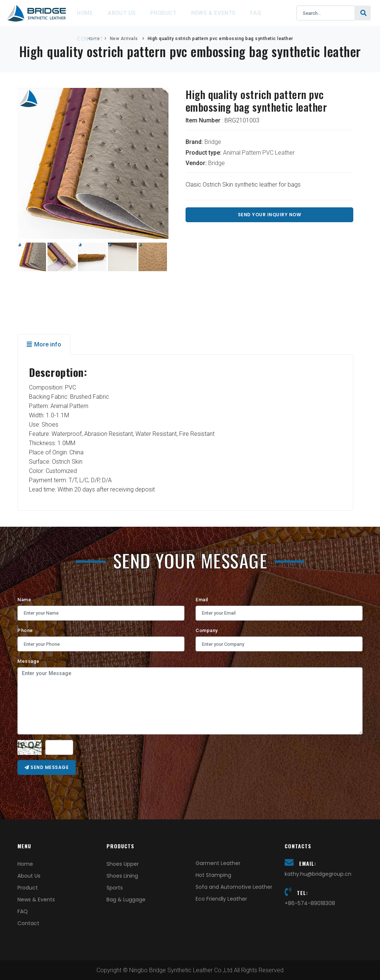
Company (207, 630)
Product (174, 13)
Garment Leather (218, 863)
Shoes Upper (123, 864)
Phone (25, 630)
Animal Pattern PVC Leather (259, 153)
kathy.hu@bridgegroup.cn (318, 874)
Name (24, 600)
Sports (115, 888)
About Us (128, 13)
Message (29, 661)
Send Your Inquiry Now (270, 215)
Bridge (213, 142)
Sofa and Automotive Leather (234, 887)
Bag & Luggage (126, 900)
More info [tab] (44, 344)
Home (87, 13)
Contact (92, 39)
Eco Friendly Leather (221, 899)
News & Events (228, 13)
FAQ (274, 13)
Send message (47, 767)
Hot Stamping (213, 875)
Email (202, 600)
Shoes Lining (122, 876)
